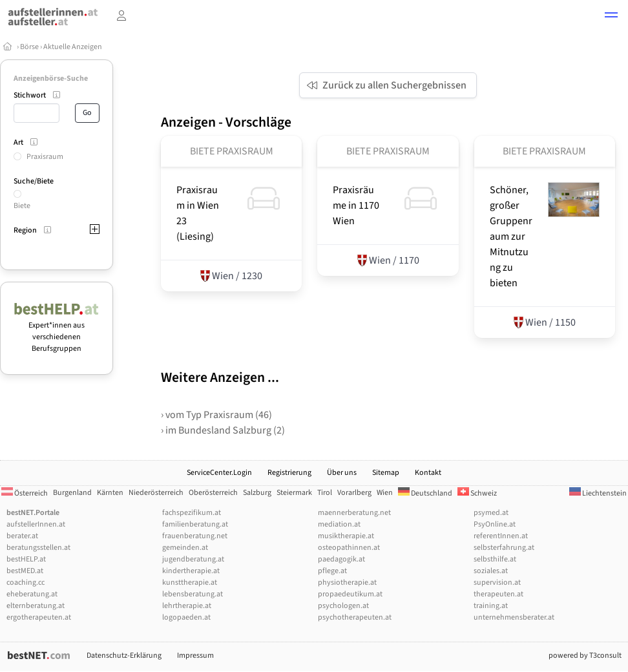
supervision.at (497, 583)
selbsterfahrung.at (504, 548)
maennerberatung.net (354, 513)
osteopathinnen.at (349, 548)
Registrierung (289, 473)
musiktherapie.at (346, 536)
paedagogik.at (341, 559)
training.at (491, 606)
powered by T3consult (585, 656)
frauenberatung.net (195, 536)
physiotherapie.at (347, 583)
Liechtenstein (598, 493)
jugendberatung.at (193, 559)
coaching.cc (26, 583)
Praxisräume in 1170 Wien (356, 205)
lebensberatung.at (193, 594)
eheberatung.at (32, 594)
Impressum (195, 656)
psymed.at (491, 513)
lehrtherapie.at (187, 606)
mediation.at (339, 524)
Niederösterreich (156, 493)
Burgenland (72, 493)
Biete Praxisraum (232, 151)
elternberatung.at (36, 606)
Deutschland (425, 493)
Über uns (342, 473)
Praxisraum (45, 157)
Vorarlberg (354, 493)
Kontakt (428, 473)
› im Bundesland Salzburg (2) (223, 430)
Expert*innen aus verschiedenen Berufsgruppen (57, 331)
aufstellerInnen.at (36, 524)
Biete (22, 206)
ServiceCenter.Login (219, 473)
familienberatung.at (195, 524)
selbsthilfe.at (495, 559)
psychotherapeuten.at (355, 617)
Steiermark (294, 493)
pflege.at (332, 571)
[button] (611, 17)
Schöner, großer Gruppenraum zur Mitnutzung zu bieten (511, 236)
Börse (29, 47)
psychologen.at (343, 606)
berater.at (22, 536)
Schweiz (477, 493)
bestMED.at (25, 571)
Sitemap (386, 473)
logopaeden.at (186, 617)
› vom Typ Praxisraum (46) (216, 415)
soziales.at (491, 571)
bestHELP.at (26, 559)
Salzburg (257, 493)
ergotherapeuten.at (39, 617)
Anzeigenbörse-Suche (51, 79)
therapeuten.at (498, 594)
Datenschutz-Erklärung (124, 656)
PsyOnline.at (495, 524)
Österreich (25, 493)
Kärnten (110, 493)
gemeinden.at (185, 548)
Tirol (325, 493)
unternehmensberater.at (514, 617)
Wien (385, 493)
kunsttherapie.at (190, 583)
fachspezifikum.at (192, 513)
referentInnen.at (501, 536)
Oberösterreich (213, 493)
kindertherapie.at (191, 571)
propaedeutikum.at (350, 594)
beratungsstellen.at (38, 548)
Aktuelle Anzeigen (73, 47)
